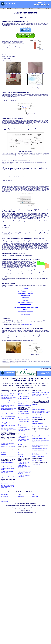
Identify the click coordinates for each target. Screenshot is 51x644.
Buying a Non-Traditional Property (38, 456)
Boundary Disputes (36, 422)
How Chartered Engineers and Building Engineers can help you (7, 414)
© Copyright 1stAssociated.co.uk (45, 368)
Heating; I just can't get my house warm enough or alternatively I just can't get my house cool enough (8, 486)
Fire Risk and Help (22, 426)
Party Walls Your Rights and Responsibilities (40, 427)
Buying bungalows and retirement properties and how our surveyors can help (41, 441)
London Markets (21, 496)
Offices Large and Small (22, 402)
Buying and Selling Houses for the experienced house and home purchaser (41, 395)
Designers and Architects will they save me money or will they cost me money (8, 398)
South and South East (4, 496)
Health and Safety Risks (22, 428)
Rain (19, 453)
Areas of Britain (35, 496)
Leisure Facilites (21, 400)
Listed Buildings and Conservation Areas (8, 417)
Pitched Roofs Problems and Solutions (7, 451)
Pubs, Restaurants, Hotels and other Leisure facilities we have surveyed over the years (25, 473)
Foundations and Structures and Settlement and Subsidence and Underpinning (8, 449)
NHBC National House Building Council (7, 418)
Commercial (8, 8)
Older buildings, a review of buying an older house (41, 452)
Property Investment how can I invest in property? (24, 434)
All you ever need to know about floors (7, 462)
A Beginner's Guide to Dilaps (23, 412)
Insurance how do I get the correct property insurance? (24, 430)
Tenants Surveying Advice (23, 445)
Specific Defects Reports (26, 315)
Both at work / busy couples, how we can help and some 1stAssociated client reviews (41, 443)
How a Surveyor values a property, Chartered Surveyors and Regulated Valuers (8, 412)
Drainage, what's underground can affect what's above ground (8, 483)
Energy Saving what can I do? (24, 421)
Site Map (25, 369)
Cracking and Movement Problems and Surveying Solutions (7, 444)
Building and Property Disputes (38, 423)
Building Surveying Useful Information (39, 406)
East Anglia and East (4, 495)
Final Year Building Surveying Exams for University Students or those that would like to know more (41, 412)
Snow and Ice (21, 455)
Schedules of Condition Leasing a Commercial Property (24, 440)
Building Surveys (35, 404)
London (20, 495)
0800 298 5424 (41, 5)
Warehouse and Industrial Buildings (24, 405)
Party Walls (34, 416)
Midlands (2, 500)
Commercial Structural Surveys (24, 398)
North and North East (4, 502)
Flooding (20, 451)
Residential (16, 8)
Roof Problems (3, 453)
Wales (34, 495)
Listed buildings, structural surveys (38, 450)
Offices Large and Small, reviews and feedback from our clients (24, 469)
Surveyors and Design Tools (37, 418)
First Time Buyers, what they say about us (40, 448)
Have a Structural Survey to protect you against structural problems (7, 406)
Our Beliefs (31, 8)
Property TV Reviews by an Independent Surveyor (23, 437)
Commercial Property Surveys (24, 397)
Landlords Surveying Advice (23, 432)
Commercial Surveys (36, 464)
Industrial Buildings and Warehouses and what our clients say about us (24, 466)
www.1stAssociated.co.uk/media (28, 324)
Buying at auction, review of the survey (39, 438)
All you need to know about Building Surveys (8, 394)
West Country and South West (6, 498)
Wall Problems (3, 454)
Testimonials (38, 8)
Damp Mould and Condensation (24, 413)
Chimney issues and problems (6, 442)
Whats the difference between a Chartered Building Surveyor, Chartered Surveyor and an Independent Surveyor (9, 429)
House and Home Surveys (37, 460)
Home (2, 8)
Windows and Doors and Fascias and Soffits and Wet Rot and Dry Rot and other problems (9, 457)
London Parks (21, 498)
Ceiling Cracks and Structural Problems (7, 467)
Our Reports (23, 8)
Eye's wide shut (46, 8)
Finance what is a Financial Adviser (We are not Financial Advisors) (24, 424)
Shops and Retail (21, 404)
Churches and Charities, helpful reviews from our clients (24, 463)
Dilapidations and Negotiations (24, 418)
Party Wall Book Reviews (37, 425)
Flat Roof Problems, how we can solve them (8, 446)
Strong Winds (21, 456)
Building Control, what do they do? (7, 396)
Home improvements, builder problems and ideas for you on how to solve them (8, 409)
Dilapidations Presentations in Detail (39, 410)
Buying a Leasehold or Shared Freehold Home (41, 393)
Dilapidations (35, 408)
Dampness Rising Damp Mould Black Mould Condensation (24, 416)
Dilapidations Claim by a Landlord (24, 420)
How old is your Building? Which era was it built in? (41, 414)
